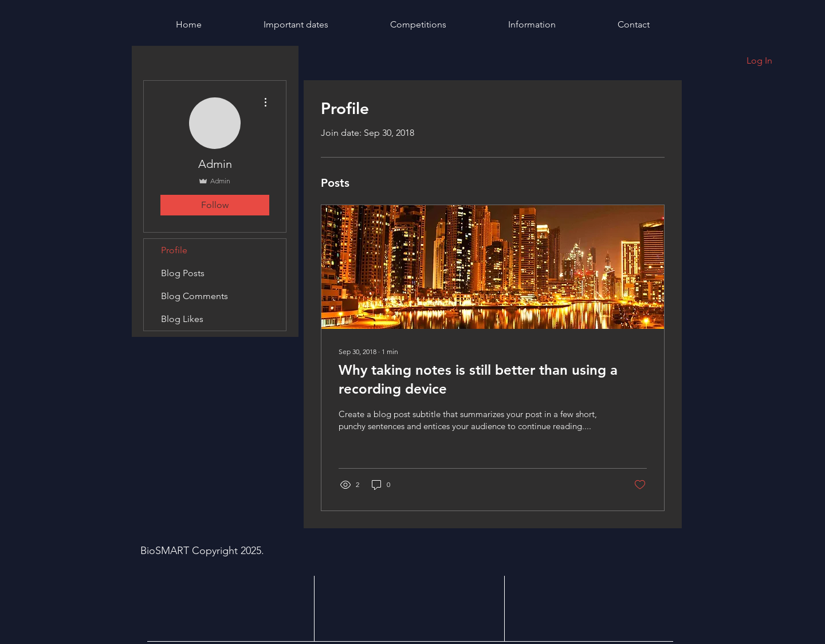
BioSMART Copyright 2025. (204, 551)
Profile (174, 250)
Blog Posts (183, 273)
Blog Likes (182, 319)
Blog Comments (195, 296)
